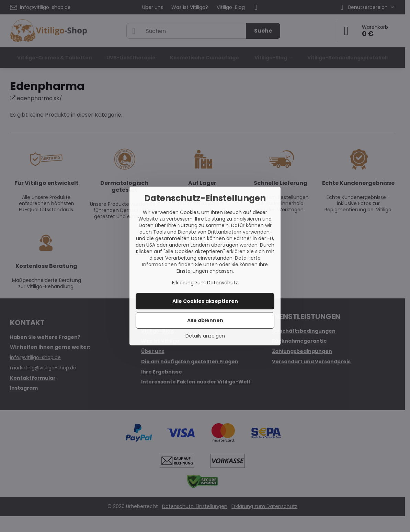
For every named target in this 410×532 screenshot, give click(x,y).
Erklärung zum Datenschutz (205, 283)
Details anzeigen (205, 336)
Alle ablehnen (205, 320)
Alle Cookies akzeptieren (205, 301)
